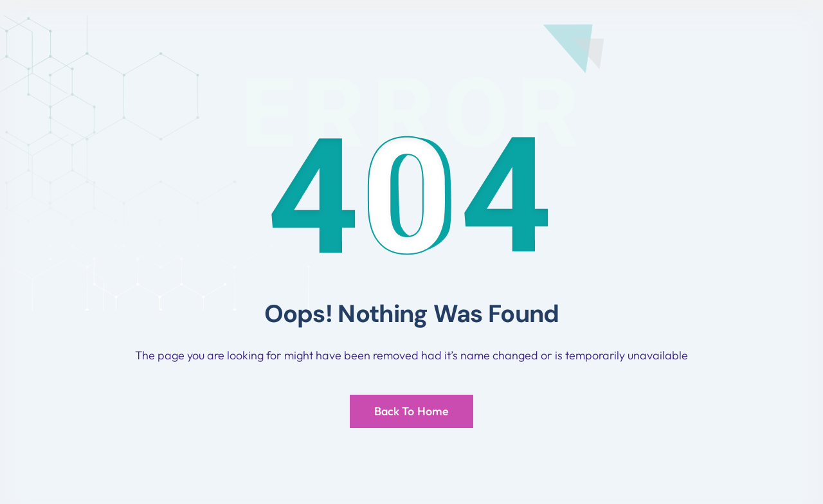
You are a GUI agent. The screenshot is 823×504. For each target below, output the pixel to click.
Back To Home (411, 411)
